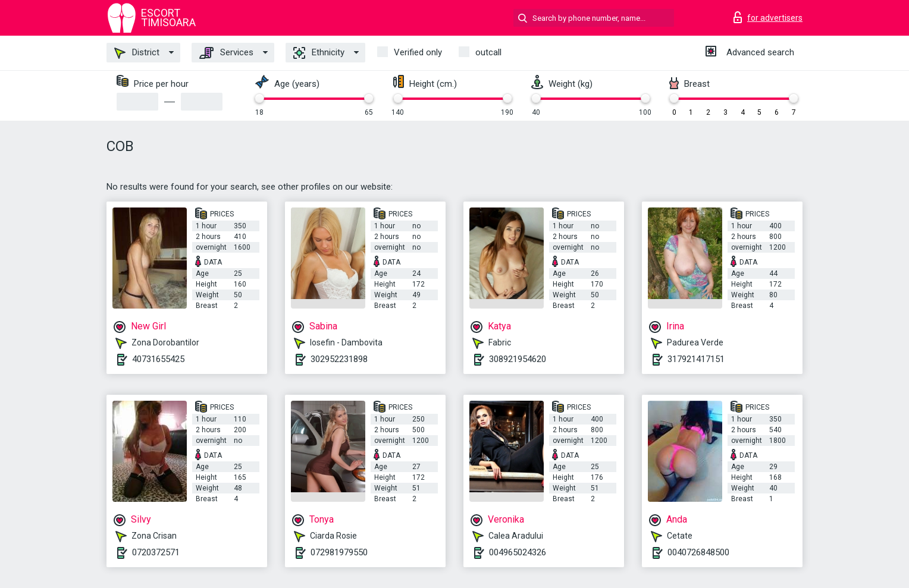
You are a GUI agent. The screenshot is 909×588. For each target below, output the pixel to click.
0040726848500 (698, 552)
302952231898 (339, 359)
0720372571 (156, 552)
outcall (488, 52)
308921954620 (518, 359)
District (137, 53)
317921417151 (696, 359)
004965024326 (518, 552)
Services (226, 53)
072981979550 (339, 552)
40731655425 (158, 359)
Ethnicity (319, 53)
